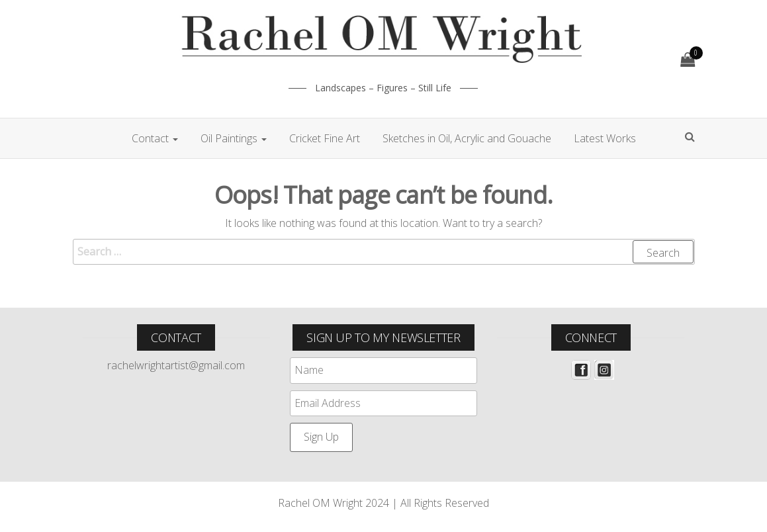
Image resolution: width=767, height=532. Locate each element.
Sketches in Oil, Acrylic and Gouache (467, 138)
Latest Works (605, 138)
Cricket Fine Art (325, 138)
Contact (155, 138)
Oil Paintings (234, 138)
